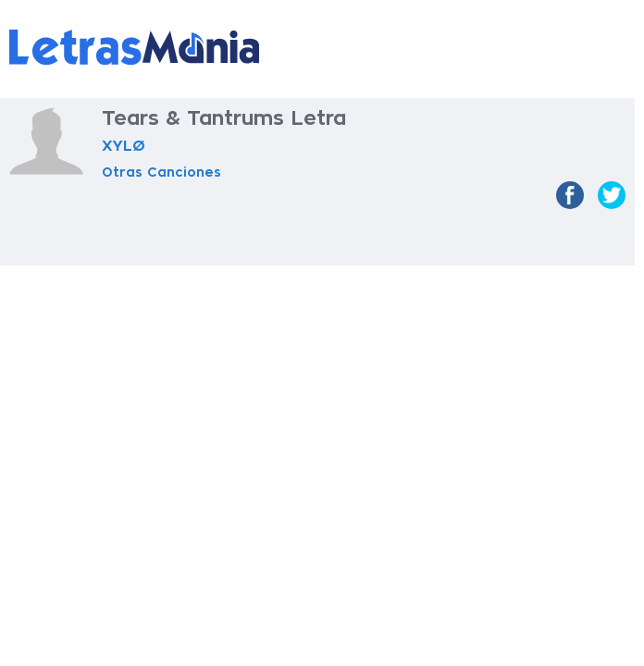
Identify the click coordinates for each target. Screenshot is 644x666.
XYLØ (124, 146)
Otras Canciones (161, 172)
